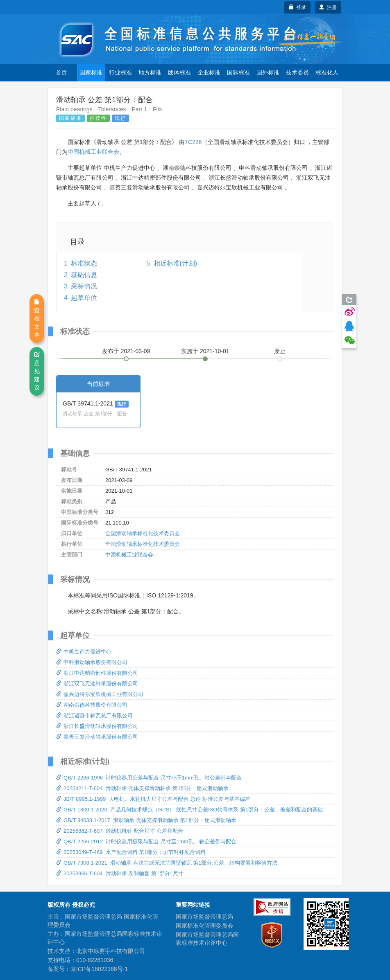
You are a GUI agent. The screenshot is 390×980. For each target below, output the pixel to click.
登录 (298, 7)
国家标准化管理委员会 (204, 926)
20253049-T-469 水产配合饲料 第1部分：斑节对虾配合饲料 (131, 852)
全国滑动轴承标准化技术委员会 (143, 533)
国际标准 (238, 72)
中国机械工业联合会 (93, 152)
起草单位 (84, 298)
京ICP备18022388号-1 (99, 969)
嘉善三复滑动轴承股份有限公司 (97, 737)
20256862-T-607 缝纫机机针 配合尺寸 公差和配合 (120, 831)
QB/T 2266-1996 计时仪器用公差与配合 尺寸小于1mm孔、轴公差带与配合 (149, 778)
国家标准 (91, 72)
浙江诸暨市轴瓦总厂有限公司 (94, 715)
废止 (280, 351)
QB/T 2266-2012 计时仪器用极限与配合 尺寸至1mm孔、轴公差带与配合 (146, 841)
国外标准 (268, 72)
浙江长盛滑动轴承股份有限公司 (97, 726)
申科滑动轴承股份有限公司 (92, 662)
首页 (61, 72)
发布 (126, 351)
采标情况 (84, 286)
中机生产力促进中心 (84, 652)
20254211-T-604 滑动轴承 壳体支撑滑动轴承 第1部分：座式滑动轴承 (142, 788)
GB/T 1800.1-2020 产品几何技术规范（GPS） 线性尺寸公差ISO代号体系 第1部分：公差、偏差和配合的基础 (189, 810)
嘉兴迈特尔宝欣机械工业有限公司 (100, 694)
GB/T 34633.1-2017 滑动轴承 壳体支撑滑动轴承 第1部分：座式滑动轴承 (146, 820)
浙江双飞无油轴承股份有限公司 (97, 684)
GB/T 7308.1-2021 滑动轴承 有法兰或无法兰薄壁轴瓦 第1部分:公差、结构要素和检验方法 (167, 863)
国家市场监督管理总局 (204, 917)
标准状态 (84, 263)
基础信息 (84, 275)
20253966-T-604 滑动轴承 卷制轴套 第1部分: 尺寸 (120, 873)
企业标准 (209, 72)
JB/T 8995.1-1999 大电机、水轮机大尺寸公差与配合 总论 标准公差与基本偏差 (153, 799)
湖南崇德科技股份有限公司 (92, 705)
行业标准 (120, 72)
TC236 (193, 142)
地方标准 (150, 72)
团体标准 (179, 72)
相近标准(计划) (176, 263)
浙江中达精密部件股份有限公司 (97, 673)
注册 (328, 7)
